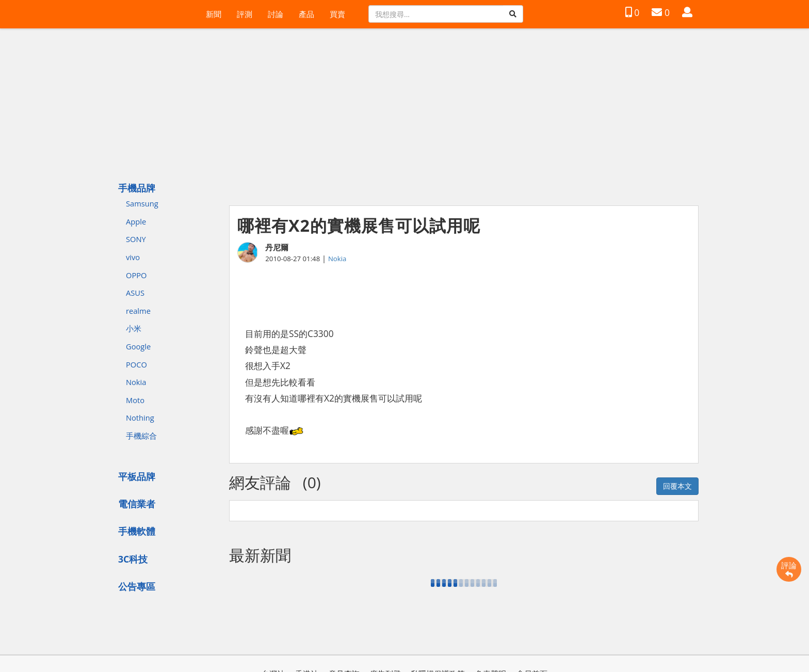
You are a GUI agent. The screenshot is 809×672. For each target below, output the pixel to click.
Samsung (142, 203)
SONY (136, 239)
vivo (133, 257)
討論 (276, 14)
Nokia (136, 382)
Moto (135, 400)
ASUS (135, 293)
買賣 (337, 14)
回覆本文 (677, 486)
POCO (136, 364)
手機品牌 (137, 188)
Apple (136, 221)
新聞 (214, 14)
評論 (789, 569)
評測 (245, 14)
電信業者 (137, 504)
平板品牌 (137, 476)
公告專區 (137, 586)
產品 (306, 14)
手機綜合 (141, 436)
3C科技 (133, 559)
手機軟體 (137, 531)
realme (138, 311)
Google (138, 346)
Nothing (140, 418)
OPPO (136, 275)
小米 (134, 328)
